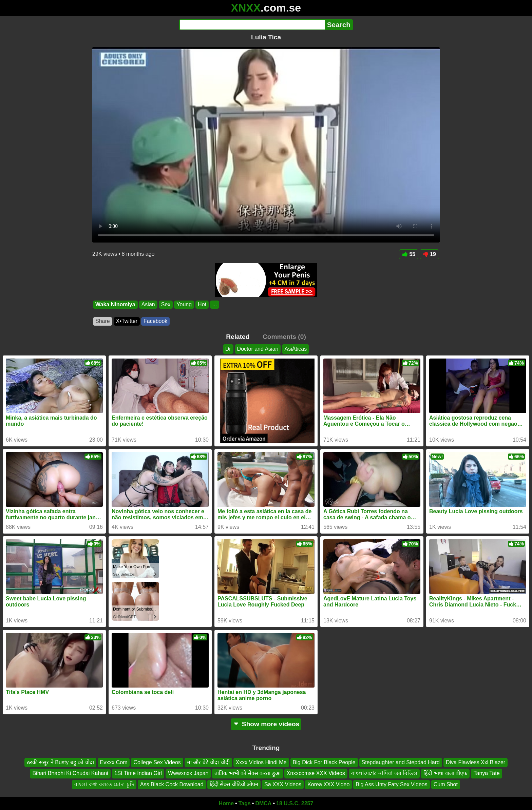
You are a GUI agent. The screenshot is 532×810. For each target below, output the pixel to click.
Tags (245, 803)
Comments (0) (284, 337)
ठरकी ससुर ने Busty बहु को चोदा (60, 762)
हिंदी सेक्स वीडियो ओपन (234, 784)
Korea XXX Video (328, 784)
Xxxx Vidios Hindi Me (261, 762)
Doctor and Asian (258, 349)
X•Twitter (127, 321)
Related (238, 337)
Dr (228, 349)
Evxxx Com (114, 762)
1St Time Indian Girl (138, 773)
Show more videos (266, 724)
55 (409, 254)
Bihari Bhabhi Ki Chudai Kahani (70, 773)
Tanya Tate (486, 773)
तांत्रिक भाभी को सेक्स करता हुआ (247, 773)
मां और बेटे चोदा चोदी (208, 762)
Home (226, 803)
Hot (202, 304)
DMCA (263, 803)
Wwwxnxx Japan (188, 773)
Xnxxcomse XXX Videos (316, 773)
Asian (148, 304)
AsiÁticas (296, 349)
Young (184, 304)
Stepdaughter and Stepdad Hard (401, 762)
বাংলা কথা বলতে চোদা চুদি (104, 784)
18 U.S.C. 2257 (295, 803)
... (215, 304)
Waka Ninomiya (115, 304)
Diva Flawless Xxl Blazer (476, 762)
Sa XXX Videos (283, 784)
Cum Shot (446, 784)
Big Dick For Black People (324, 762)
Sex (166, 304)
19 (429, 254)
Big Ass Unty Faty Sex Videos (391, 784)
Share (103, 321)
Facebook (155, 321)
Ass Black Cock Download (172, 784)
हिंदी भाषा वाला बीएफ (445, 773)
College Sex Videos (157, 762)
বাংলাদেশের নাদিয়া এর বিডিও (384, 773)
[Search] (252, 25)
